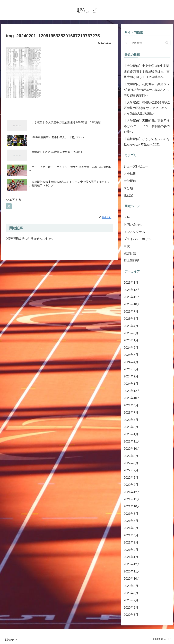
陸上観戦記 (131, 261)
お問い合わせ (133, 224)
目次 (127, 246)
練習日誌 (130, 253)
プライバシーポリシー (139, 239)
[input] (147, 43)
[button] (167, 43)
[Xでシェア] (9, 206)
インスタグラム (134, 232)
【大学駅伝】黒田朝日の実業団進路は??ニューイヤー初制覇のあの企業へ (147, 126)
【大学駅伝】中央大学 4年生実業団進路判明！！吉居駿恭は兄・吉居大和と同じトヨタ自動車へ (147, 71)
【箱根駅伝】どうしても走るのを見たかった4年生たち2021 (147, 142)
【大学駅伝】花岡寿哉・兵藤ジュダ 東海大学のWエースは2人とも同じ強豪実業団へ (147, 90)
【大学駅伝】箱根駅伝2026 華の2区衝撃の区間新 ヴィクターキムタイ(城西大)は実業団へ (147, 108)
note (127, 217)
